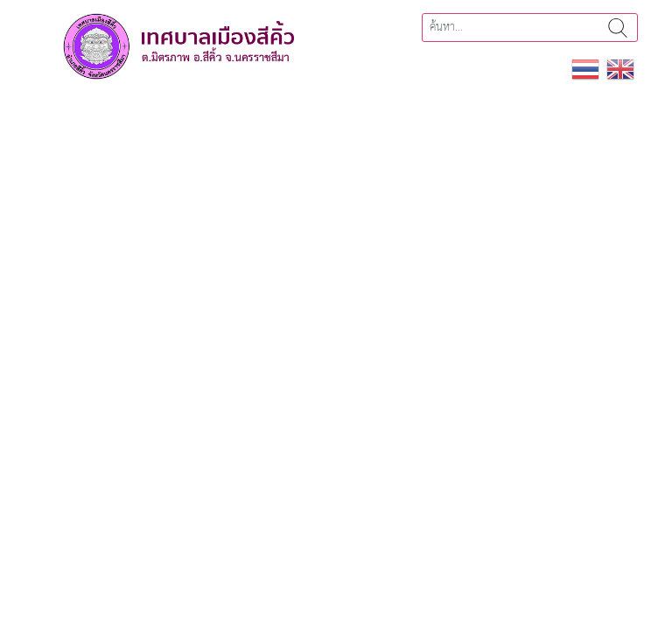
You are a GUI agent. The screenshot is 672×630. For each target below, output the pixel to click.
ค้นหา (618, 28)
